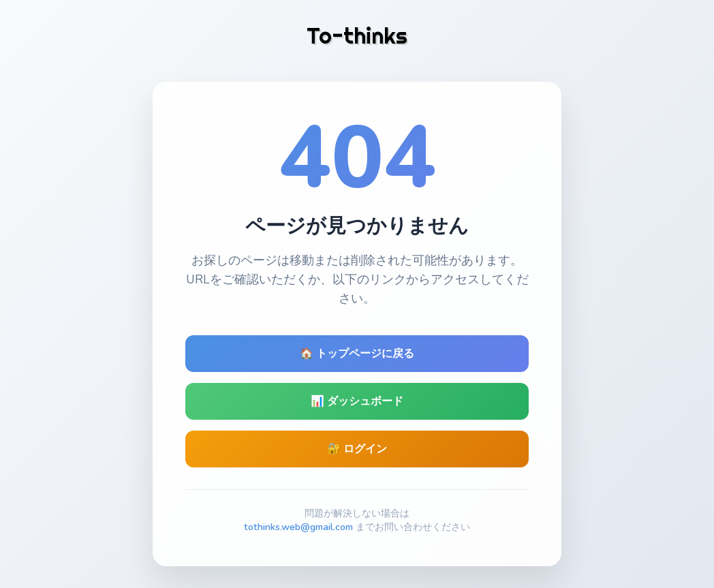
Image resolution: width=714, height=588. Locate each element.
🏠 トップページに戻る (357, 354)
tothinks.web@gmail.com (298, 527)
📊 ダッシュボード (357, 401)
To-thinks (357, 35)
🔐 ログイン (357, 449)
